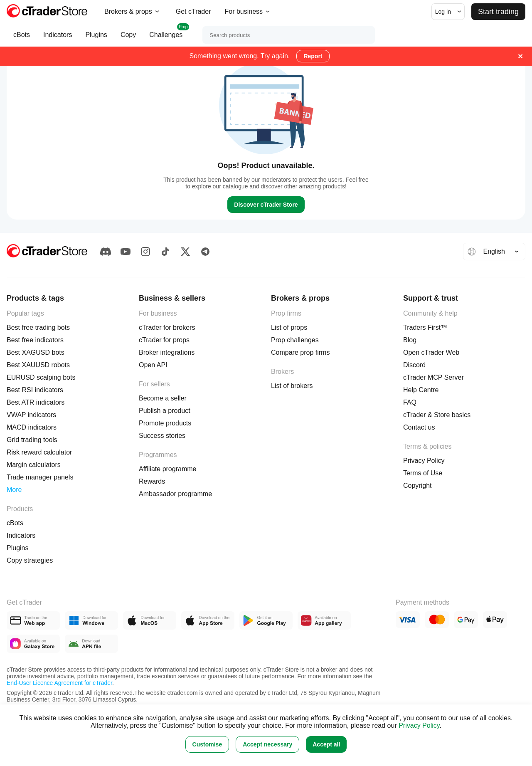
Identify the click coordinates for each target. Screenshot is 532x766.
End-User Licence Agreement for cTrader (59, 683)
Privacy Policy (419, 725)
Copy (128, 39)
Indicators (58, 39)
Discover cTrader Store (266, 205)
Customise (207, 744)
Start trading (498, 12)
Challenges (166, 35)
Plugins (96, 39)
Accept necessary (267, 744)
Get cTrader (193, 11)
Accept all (326, 744)
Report (313, 56)
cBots (22, 39)
